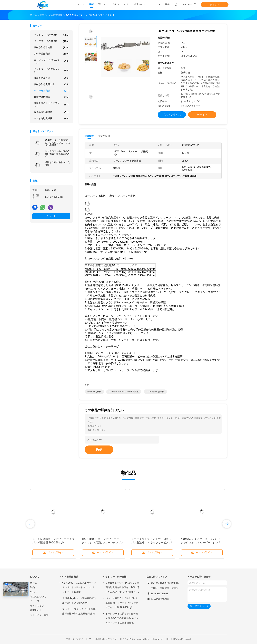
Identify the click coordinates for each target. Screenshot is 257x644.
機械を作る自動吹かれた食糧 (57, 164)
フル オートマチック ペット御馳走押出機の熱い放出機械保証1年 (79, 611)
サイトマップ (37, 606)
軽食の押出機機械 (51, 112)
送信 (99, 450)
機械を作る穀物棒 (51, 47)
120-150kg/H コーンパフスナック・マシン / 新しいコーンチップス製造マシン (103, 543)
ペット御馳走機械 (51, 119)
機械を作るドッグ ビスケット (51, 104)
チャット (215, 4)
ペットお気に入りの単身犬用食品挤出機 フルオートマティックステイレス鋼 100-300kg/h (122, 603)
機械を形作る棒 (51, 78)
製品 (32, 587)
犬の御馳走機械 (51, 54)
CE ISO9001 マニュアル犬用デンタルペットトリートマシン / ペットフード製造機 (79, 587)
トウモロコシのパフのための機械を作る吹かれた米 (57, 154)
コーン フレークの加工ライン (51, 61)
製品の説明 (104, 136)
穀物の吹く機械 (94, 392)
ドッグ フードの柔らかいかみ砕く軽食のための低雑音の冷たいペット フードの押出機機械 (122, 618)
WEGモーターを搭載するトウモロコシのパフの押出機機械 (57, 143)
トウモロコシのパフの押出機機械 (124, 392)
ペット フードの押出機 (51, 35)
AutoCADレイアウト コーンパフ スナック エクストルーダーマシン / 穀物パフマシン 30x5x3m (201, 543)
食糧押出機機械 (51, 97)
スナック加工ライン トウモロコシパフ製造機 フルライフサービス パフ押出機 (152, 543)
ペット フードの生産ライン (51, 70)
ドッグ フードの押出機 (51, 41)
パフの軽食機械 (51, 91)
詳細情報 (89, 136)
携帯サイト (36, 610)
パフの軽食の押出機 (155, 392)
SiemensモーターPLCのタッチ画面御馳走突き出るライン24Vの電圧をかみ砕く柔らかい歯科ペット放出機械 (123, 588)
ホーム (34, 583)
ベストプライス (172, 115)
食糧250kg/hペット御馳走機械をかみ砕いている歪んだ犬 (79, 600)
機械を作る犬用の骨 (51, 85)
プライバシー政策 (39, 615)
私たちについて (38, 597)
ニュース (35, 601)
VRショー (35, 592)
